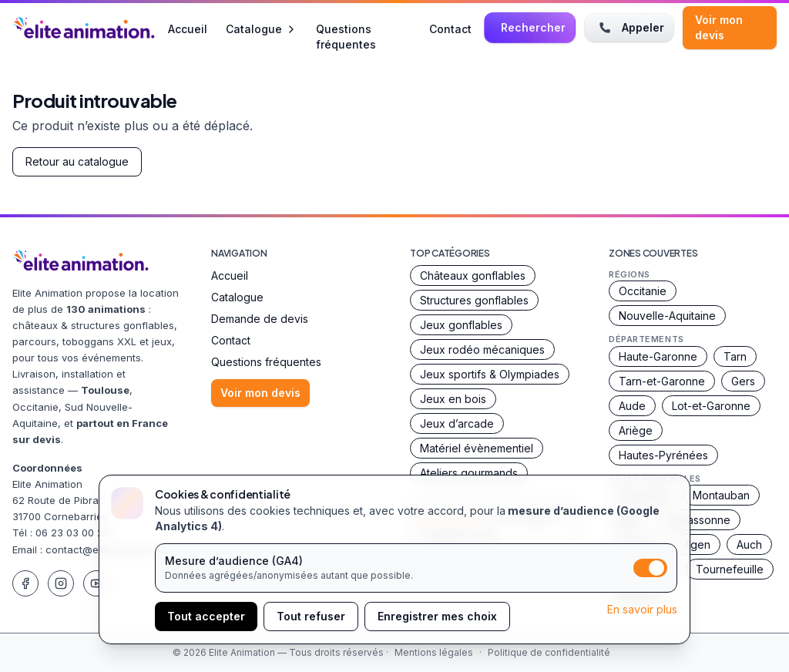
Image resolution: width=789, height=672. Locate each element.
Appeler (629, 28)
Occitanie (643, 291)
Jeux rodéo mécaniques (482, 349)
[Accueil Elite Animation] (84, 28)
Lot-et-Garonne (711, 406)
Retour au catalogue (77, 161)
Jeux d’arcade (457, 423)
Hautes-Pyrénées (663, 455)
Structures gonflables (474, 300)
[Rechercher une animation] (530, 28)
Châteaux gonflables (473, 276)
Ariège (636, 430)
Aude (632, 406)
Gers (743, 381)
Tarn (735, 356)
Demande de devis (260, 319)
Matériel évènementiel (477, 448)
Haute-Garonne (658, 356)
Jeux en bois (453, 399)
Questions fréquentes (346, 28)
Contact (450, 28)
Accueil (188, 28)
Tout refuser (311, 616)
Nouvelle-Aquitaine (667, 316)
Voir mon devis (719, 27)
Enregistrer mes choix (437, 616)
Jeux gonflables (461, 325)
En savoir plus (642, 609)
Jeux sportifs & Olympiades (490, 374)
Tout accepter (206, 616)
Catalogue (262, 29)
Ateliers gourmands (469, 473)
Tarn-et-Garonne (662, 381)
